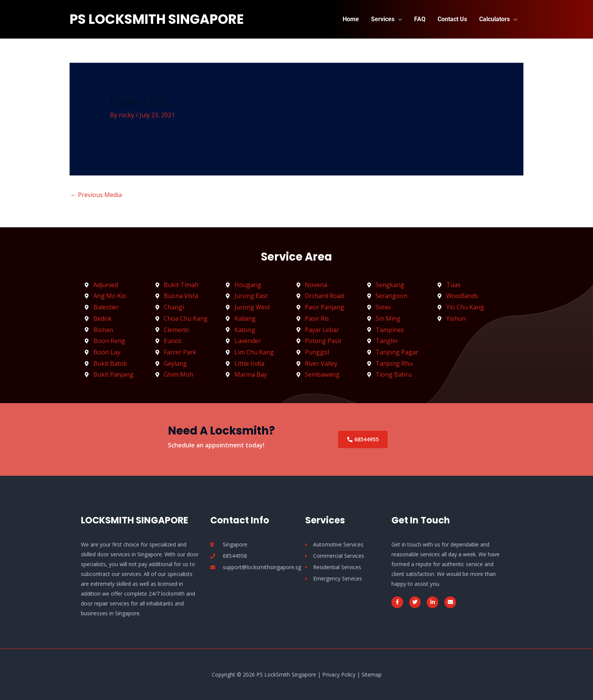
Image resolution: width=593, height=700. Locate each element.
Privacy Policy (339, 674)
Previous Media (96, 195)
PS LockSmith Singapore (157, 19)
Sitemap (372, 674)
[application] (398, 19)
